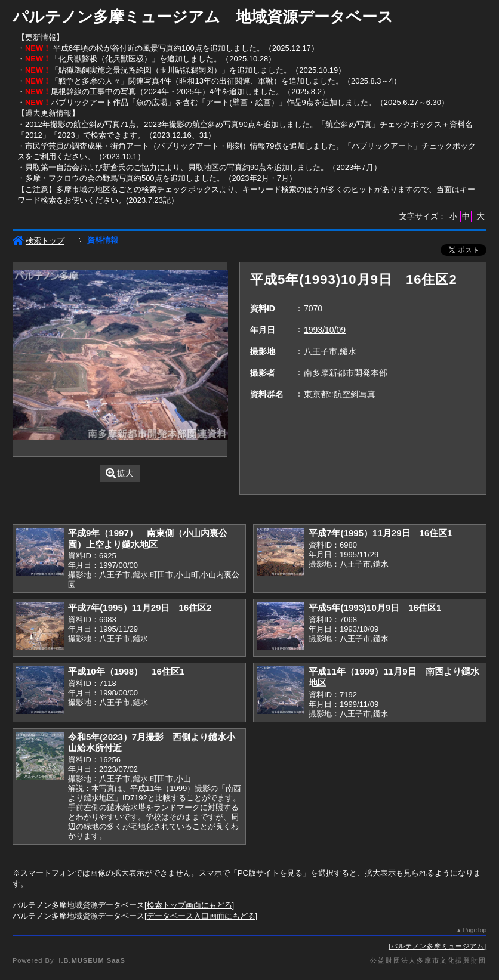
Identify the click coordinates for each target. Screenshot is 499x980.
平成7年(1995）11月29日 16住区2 (140, 608)
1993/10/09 (325, 330)
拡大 (120, 473)
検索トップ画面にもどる (190, 905)
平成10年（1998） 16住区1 (126, 671)
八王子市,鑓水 (330, 351)
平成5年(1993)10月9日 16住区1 (375, 608)
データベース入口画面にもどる (201, 916)
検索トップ (38, 241)
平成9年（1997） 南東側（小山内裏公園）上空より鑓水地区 (148, 539)
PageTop (475, 930)
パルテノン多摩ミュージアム (438, 946)
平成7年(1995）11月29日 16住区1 (381, 533)
